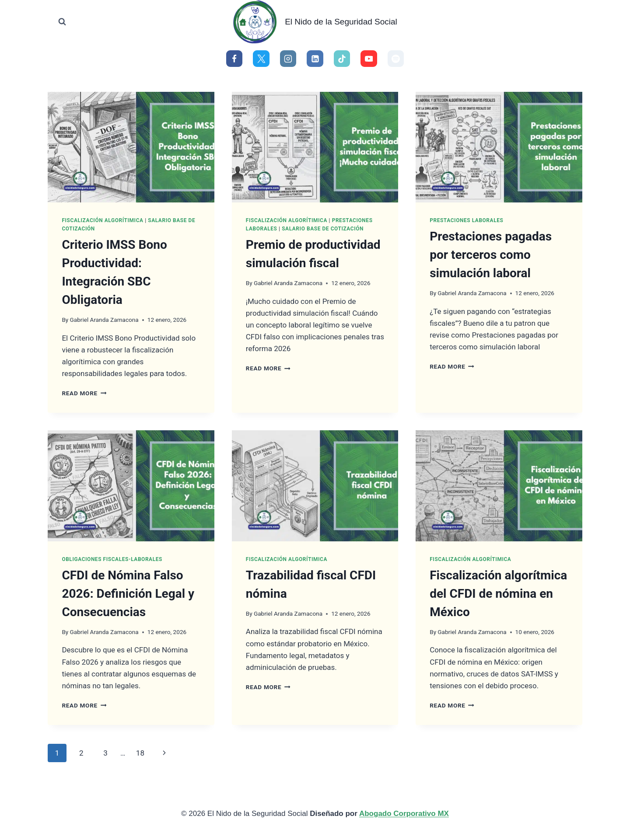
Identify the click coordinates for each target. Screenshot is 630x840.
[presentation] (131, 147)
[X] (261, 59)
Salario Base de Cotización (323, 229)
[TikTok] (342, 59)
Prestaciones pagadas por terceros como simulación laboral (491, 255)
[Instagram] (288, 59)
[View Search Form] (62, 22)
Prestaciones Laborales (466, 220)
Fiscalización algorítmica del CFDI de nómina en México (498, 594)
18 (140, 753)
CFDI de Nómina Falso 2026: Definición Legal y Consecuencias (128, 594)
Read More (84, 393)
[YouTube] (369, 59)
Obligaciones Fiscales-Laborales (112, 559)
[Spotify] (396, 59)
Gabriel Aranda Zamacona (104, 320)
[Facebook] (234, 59)
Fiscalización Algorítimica (102, 220)
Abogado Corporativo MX (404, 814)
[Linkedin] (315, 59)
